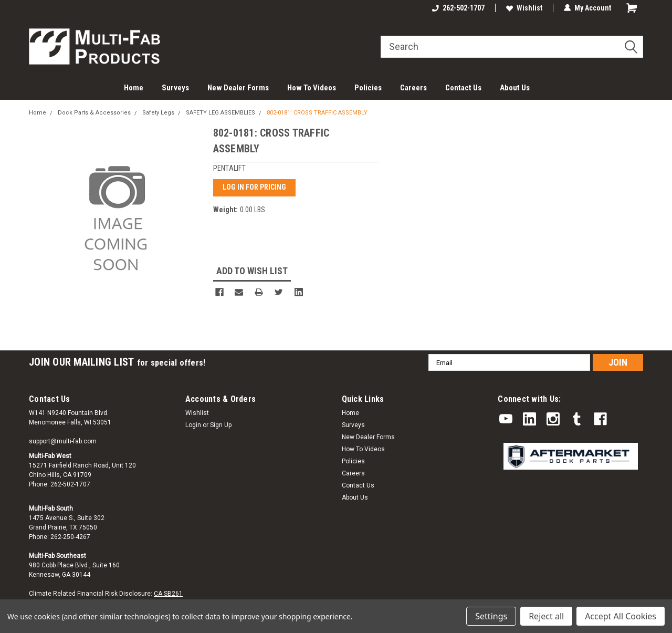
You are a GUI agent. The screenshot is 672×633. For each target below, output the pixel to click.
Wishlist (524, 8)
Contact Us (463, 88)
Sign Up (221, 424)
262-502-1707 (458, 8)
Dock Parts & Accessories (94, 113)
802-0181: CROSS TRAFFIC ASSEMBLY (317, 113)
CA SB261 (168, 593)
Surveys (175, 88)
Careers (413, 88)
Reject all (546, 616)
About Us (515, 88)
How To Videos (312, 88)
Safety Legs (158, 113)
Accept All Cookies (621, 616)
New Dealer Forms (238, 88)
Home (134, 88)
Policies (368, 88)
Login (193, 424)
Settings (491, 616)
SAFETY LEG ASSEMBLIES (220, 113)
